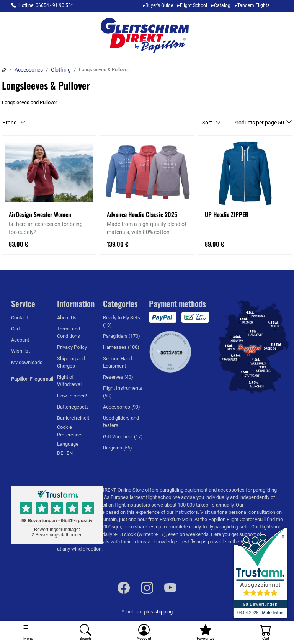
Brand (10, 123)
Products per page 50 (259, 123)
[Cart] (265, 633)
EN (70, 453)
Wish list (20, 351)
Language (68, 444)
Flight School (194, 5)
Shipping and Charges (71, 362)
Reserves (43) (118, 377)
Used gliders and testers (121, 422)
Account (20, 340)
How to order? (72, 396)
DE (61, 453)
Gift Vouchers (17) (123, 437)
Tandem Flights (253, 5)
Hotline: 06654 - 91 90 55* (46, 5)
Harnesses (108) (121, 347)
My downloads (27, 362)
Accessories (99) (122, 407)
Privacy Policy (72, 347)
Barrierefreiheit (73, 418)
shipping (163, 612)
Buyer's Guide (159, 5)
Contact (20, 318)
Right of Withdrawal (69, 381)
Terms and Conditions (69, 332)
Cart (16, 329)
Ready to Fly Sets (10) (122, 321)
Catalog (222, 5)
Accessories (29, 70)
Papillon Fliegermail (32, 379)
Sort (207, 123)
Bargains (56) (118, 448)
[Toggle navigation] (29, 633)
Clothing (61, 70)
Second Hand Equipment (118, 362)
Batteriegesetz (73, 407)
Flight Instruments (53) (123, 392)
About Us (67, 318)
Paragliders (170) (122, 336)
